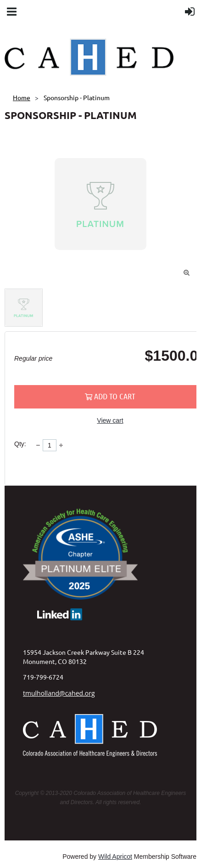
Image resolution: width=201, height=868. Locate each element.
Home (22, 97)
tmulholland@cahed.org (59, 693)
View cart (110, 420)
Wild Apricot (115, 857)
